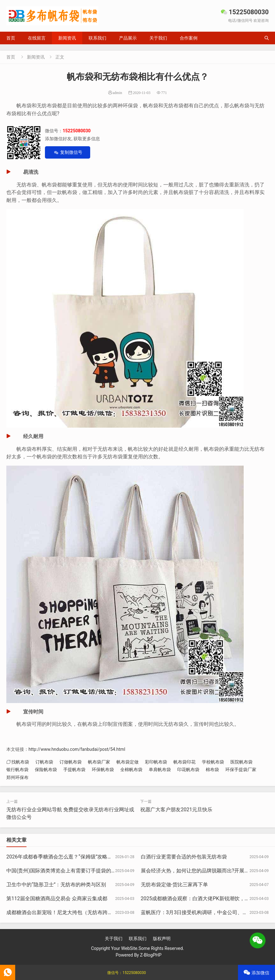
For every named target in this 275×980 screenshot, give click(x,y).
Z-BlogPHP (151, 955)
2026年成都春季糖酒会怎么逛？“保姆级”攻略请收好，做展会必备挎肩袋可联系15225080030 (110, 857)
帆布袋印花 (184, 762)
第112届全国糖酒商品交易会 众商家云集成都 (57, 898)
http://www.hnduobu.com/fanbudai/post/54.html (77, 749)
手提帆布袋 (74, 770)
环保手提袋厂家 (241, 770)
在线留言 (37, 38)
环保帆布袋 (103, 770)
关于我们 (158, 38)
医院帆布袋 (241, 762)
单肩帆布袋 (160, 770)
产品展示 (128, 38)
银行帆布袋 (17, 770)
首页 (11, 38)
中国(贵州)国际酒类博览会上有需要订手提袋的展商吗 (66, 871)
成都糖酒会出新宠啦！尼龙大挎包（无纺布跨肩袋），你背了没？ (80, 912)
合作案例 (189, 38)
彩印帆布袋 (156, 762)
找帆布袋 (20, 762)
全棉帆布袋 (131, 770)
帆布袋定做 (128, 762)
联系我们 (97, 38)
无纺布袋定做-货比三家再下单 (174, 885)
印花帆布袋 (188, 770)
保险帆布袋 (46, 770)
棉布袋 (212, 770)
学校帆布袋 (213, 762)
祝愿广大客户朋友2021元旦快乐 (176, 810)
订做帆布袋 (71, 762)
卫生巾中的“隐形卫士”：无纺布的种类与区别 (56, 885)
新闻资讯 (67, 38)
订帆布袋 (44, 762)
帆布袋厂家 (99, 762)
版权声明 (162, 939)
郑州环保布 (17, 777)
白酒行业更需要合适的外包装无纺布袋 (184, 857)
